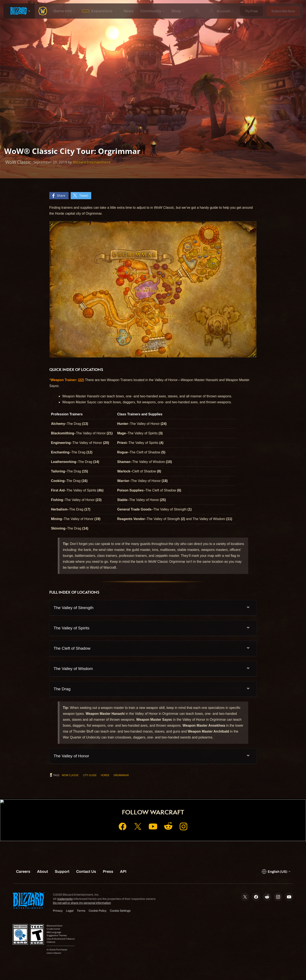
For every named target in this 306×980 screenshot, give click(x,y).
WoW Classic (70, 775)
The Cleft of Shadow (72, 648)
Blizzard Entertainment (92, 162)
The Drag (62, 689)
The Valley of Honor (71, 756)
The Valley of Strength (73, 608)
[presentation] (19, 11)
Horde (105, 775)
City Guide (90, 775)
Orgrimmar (121, 775)
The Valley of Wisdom (73, 669)
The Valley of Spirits (71, 628)
